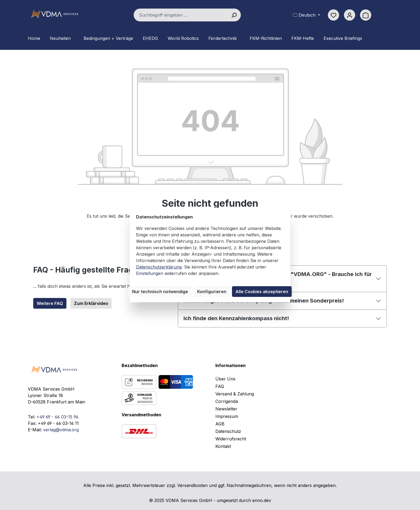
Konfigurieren (212, 292)
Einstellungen (150, 273)
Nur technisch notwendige (160, 292)
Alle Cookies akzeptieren (262, 292)
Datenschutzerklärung (159, 267)
